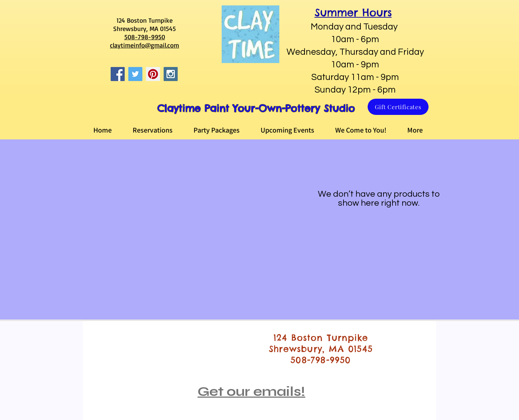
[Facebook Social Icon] (118, 74)
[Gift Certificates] (398, 107)
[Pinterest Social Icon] (153, 74)
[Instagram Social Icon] (171, 74)
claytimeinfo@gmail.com (145, 45)
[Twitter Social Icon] (135, 74)
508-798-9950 (145, 37)
